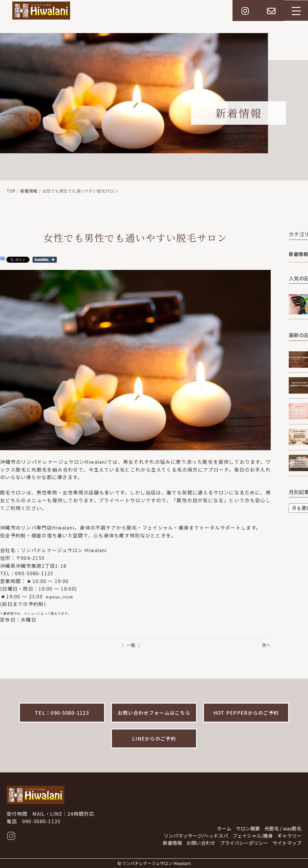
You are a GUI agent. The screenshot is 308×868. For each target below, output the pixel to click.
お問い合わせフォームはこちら (154, 713)
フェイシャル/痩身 (253, 836)
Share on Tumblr (45, 260)
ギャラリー (289, 836)
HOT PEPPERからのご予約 (246, 713)
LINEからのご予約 (154, 738)
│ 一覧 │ (131, 645)
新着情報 (29, 191)
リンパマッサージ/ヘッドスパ (196, 836)
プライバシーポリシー (244, 843)
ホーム (224, 828)
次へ (266, 645)
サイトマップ (287, 843)
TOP (11, 191)
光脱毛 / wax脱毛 (283, 828)
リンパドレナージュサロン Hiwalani (156, 863)
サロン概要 (248, 828)
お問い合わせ (201, 843)
